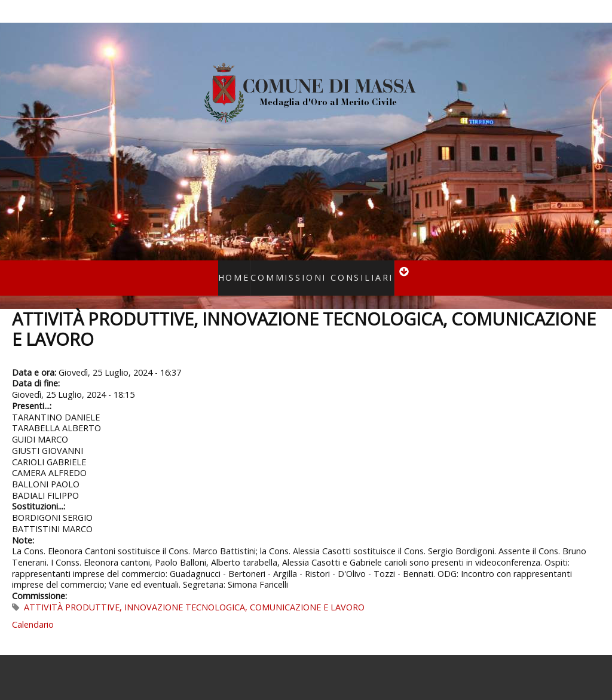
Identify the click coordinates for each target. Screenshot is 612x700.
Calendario (33, 609)
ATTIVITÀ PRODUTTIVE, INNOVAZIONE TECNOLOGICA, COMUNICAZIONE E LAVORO (194, 592)
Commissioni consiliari (318, 270)
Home (247, 270)
